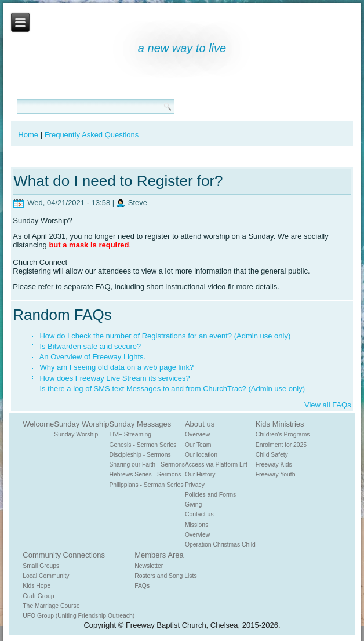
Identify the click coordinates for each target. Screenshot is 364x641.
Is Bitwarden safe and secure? (90, 346)
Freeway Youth (276, 474)
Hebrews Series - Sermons (145, 474)
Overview (197, 434)
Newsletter (149, 566)
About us (200, 424)
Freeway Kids (274, 465)
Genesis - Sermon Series (143, 445)
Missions (196, 525)
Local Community (46, 576)
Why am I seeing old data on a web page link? (117, 367)
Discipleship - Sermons (140, 455)
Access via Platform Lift (216, 465)
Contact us (199, 514)
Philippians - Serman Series (146, 485)
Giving (193, 505)
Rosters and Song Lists (165, 576)
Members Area (159, 555)
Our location (201, 455)
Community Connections (64, 555)
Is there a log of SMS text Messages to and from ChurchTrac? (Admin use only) (172, 389)
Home (28, 135)
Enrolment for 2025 (281, 445)
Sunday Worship (81, 424)
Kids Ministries (280, 424)
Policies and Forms (210, 495)
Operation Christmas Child (220, 545)
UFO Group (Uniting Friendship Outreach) (79, 616)
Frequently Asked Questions (92, 135)
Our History (200, 474)
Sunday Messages (140, 424)
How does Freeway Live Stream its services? (114, 378)
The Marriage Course (51, 606)
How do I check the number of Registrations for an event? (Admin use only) (165, 336)
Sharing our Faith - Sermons (147, 465)
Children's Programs (283, 434)
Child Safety (272, 455)
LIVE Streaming (130, 434)
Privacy (195, 485)
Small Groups (41, 566)
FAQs (142, 586)
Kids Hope (37, 586)
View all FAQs (328, 405)
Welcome (38, 424)
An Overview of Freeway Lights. (93, 357)
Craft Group (38, 596)
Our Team (198, 445)
